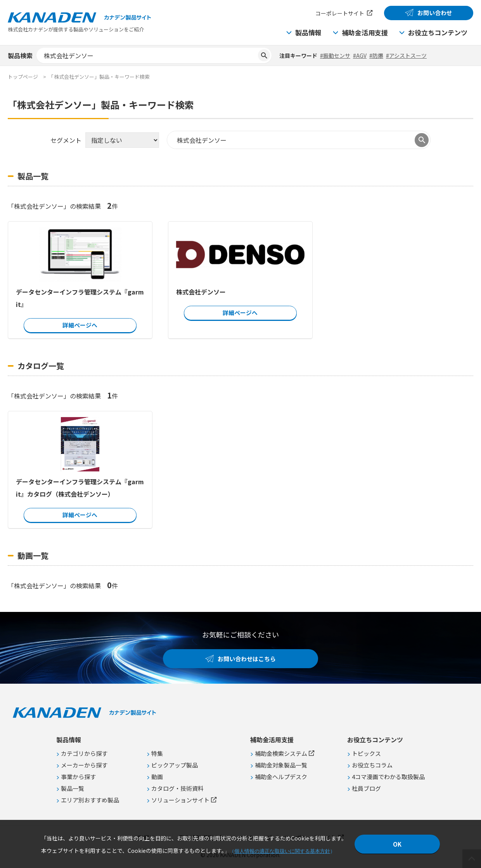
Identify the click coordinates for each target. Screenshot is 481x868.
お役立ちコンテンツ (438, 32)
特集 (157, 753)
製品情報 (308, 32)
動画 (157, 777)
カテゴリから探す (84, 753)
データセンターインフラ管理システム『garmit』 (80, 298)
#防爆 (376, 55)
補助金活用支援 (365, 32)
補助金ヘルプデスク (281, 777)
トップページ (23, 77)
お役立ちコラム (372, 765)
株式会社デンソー (201, 292)
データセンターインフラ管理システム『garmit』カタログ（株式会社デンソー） (80, 488)
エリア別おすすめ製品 (90, 800)
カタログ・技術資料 (177, 788)
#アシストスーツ (406, 55)
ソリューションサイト (180, 800)
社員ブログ (366, 788)
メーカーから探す (84, 765)
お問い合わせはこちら (247, 659)
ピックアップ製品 (175, 765)
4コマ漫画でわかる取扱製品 (388, 777)
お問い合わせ (435, 13)
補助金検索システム (281, 753)
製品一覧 (73, 788)
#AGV (360, 55)
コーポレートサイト (340, 13)
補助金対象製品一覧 (281, 765)
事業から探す (78, 777)
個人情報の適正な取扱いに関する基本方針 (282, 851)
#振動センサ (335, 55)
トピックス (366, 753)
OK (397, 844)
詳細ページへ (80, 325)
